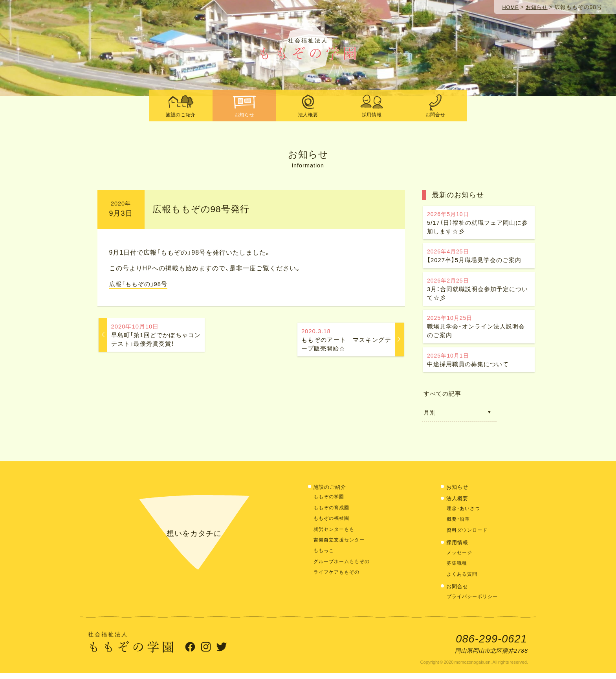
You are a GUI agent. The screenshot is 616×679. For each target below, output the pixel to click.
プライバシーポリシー (474, 601)
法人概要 (458, 504)
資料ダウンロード (469, 535)
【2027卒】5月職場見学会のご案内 (479, 258)
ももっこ (324, 556)
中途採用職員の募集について (479, 365)
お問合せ (458, 591)
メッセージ (460, 557)
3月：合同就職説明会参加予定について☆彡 (479, 292)
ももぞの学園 (330, 502)
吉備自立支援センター (341, 545)
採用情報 (458, 547)
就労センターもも (335, 534)
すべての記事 (446, 399)
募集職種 (458, 568)
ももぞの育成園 (333, 513)
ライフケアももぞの (338, 577)
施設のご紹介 (331, 492)
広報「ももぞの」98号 (140, 283)
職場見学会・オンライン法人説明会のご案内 (479, 331)
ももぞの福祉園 (333, 523)
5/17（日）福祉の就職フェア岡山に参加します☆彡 (479, 223)
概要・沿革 (459, 524)
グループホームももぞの (344, 566)
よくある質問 (463, 579)
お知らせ (458, 492)
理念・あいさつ (465, 513)
